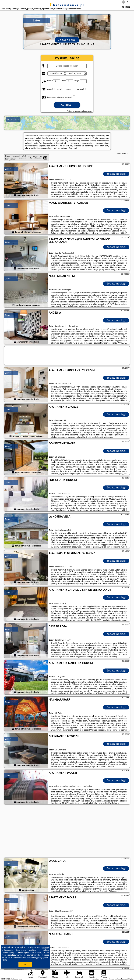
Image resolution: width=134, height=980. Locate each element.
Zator (8, 169)
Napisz (131, 979)
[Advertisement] (67, 831)
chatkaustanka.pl (67, 5)
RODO (5, 960)
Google (45, 947)
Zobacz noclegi (116, 174)
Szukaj (67, 105)
